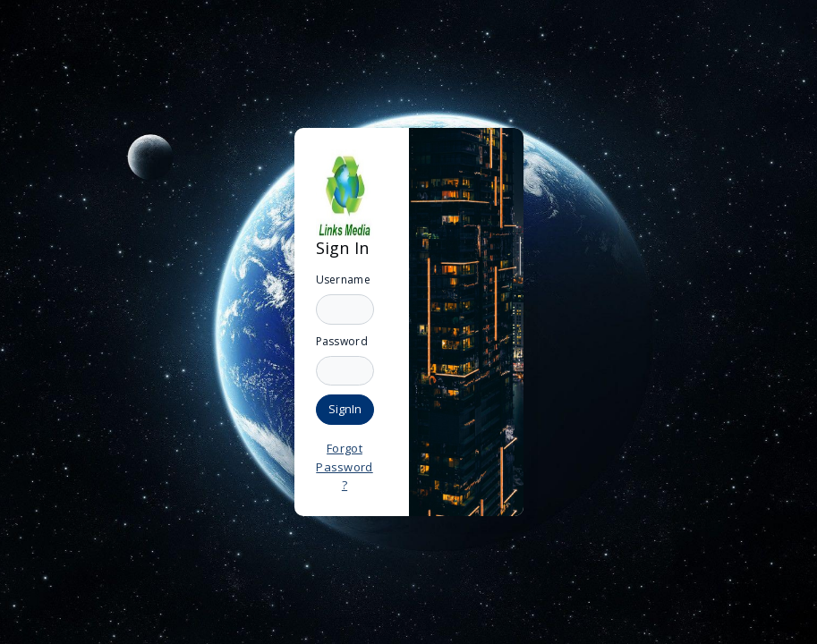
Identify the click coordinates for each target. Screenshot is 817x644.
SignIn (345, 409)
